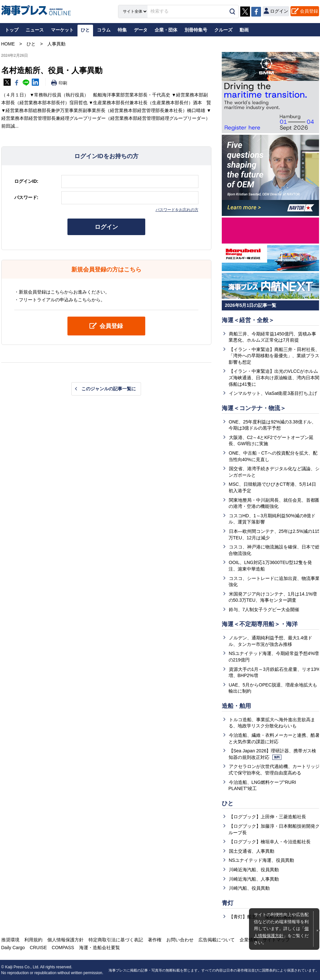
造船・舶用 (236, 706)
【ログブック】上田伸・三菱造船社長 (267, 817)
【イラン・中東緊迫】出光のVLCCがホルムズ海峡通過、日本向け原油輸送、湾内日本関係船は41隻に (274, 377)
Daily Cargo (13, 948)
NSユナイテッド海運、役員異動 (261, 860)
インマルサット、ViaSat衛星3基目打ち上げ (273, 393)
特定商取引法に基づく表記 (116, 940)
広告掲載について (217, 940)
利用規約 (33, 940)
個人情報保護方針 (65, 940)
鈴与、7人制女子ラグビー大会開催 (264, 609)
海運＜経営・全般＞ (248, 320)
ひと (228, 803)
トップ (12, 30)
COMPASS (63, 948)
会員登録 (309, 11)
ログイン (106, 227)
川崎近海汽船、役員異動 (254, 870)
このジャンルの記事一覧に (109, 389)
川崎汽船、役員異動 (249, 888)
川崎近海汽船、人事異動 (254, 879)
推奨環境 (10, 940)
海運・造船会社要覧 (100, 948)
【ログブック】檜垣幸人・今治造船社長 (270, 842)
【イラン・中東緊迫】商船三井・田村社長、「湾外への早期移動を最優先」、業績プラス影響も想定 (274, 356)
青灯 (228, 903)
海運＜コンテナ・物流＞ (254, 408)
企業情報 (249, 940)
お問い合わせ (180, 940)
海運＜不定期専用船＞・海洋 (260, 624)
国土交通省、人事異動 (252, 851)
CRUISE (38, 948)
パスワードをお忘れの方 (177, 210)
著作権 (155, 940)
